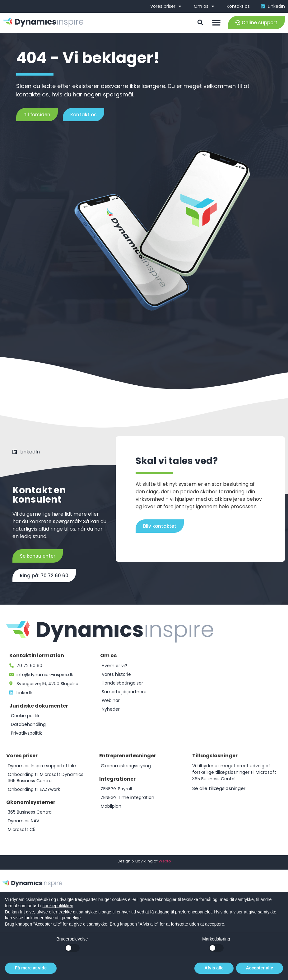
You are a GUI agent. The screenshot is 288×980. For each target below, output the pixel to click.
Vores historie (116, 674)
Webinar (111, 700)
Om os (204, 6)
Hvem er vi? (114, 666)
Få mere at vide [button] (31, 968)
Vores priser (166, 6)
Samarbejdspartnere (124, 692)
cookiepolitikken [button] (58, 906)
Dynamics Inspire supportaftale (42, 766)
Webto (165, 861)
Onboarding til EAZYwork (34, 789)
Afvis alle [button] (214, 968)
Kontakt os (238, 6)
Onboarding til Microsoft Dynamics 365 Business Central (46, 778)
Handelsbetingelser (122, 683)
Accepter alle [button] (260, 968)
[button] (216, 23)
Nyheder (111, 709)
